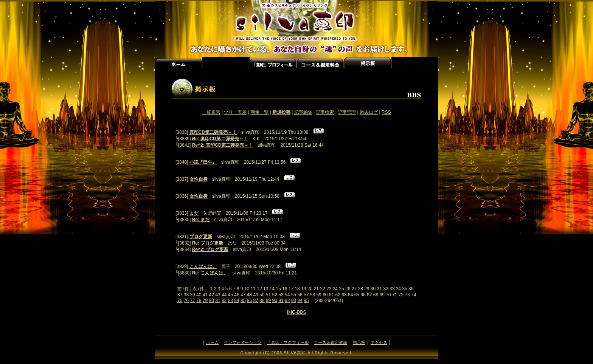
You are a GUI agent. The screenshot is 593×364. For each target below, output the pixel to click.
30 (373, 289)
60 (325, 295)
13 (266, 289)
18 (297, 289)
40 (199, 295)
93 (294, 300)
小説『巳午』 (203, 162)
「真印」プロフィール (288, 342)
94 (300, 300)
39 (192, 295)
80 (212, 300)
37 (180, 295)
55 (294, 295)
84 (237, 300)
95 (306, 300)
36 (411, 289)
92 (287, 300)
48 (249, 295)
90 (275, 300)
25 (341, 289)
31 (380, 289)
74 (414, 295)
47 (243, 295)
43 (218, 295)
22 (322, 289)
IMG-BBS (297, 312)
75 (180, 300)
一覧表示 (211, 112)
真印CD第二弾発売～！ (213, 132)
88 (262, 300)
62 (338, 295)
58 (313, 295)
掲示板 (359, 342)
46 (237, 295)
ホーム (179, 63)
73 (407, 295)
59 (319, 295)
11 (253, 289)
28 (360, 289)
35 (404, 289)
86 (249, 300)
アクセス (415, 63)
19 (303, 289)
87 (255, 300)
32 (386, 289)
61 (331, 295)
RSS (386, 112)
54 (287, 295)
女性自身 (199, 179)
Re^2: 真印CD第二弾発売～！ (223, 145)
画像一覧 (259, 112)
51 (268, 295)
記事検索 (325, 112)
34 (398, 289)
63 (344, 295)
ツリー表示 (235, 112)
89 (268, 300)
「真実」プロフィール (273, 63)
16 (285, 289)
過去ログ (369, 112)
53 (281, 295)
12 (259, 289)
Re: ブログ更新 (208, 243)
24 (335, 289)
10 (247, 289)
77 (192, 300)
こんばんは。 (203, 266)
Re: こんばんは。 (210, 273)
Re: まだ (201, 220)
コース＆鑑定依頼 (331, 342)
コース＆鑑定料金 (321, 63)
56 (300, 295)
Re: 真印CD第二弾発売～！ (220, 139)
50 (262, 295)
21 (316, 289)
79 (205, 300)
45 (231, 295)
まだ (194, 213)
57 (306, 295)
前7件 (183, 289)
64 (350, 295)
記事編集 (303, 112)
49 (255, 295)
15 (278, 289)
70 (388, 295)
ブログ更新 (201, 237)
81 (218, 300)
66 (363, 295)
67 (369, 295)
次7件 (198, 289)
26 (348, 289)
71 (395, 295)
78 (199, 300)
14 (272, 289)
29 (367, 289)
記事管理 (347, 112)
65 (357, 295)
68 (376, 295)
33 (392, 289)
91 (281, 300)
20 (310, 289)
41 (205, 295)
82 (224, 300)
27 (354, 289)
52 (275, 295)
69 (382, 295)
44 (224, 295)
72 (401, 295)
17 (291, 289)
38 (186, 295)
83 (231, 300)
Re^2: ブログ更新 (210, 249)
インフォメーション (226, 63)
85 (243, 300)
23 (329, 289)
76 (186, 300)
